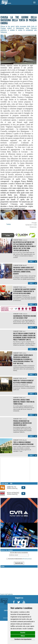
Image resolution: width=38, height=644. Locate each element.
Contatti (6, 610)
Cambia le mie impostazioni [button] (23, 639)
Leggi (33, 262)
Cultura (24, 287)
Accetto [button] (23, 633)
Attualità (25, 265)
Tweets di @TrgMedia (6, 594)
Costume (25, 240)
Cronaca (25, 419)
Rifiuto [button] (23, 636)
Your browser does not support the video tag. (15, 470)
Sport (24, 331)
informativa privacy (27, 559)
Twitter (9, 224)
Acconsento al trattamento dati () (20, 559)
